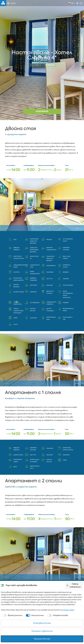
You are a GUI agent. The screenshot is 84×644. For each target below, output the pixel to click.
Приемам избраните (42, 631)
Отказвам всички (42, 623)
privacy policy (69, 610)
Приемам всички (42, 639)
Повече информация (74, 585)
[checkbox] (12, 615)
